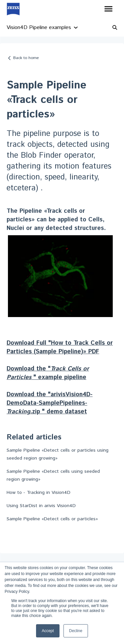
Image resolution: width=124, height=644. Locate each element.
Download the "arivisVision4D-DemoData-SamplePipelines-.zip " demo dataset (50, 403)
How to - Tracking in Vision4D (39, 493)
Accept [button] (48, 631)
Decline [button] (76, 631)
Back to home (26, 58)
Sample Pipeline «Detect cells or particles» (52, 519)
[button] (108, 9)
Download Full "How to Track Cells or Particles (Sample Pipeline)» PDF (60, 347)
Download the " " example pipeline (48, 373)
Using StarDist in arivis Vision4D (41, 506)
